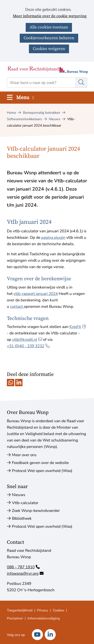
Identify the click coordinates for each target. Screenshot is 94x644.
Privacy (43, 610)
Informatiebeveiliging (44, 618)
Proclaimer (15, 618)
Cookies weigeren (49, 49)
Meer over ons (24, 455)
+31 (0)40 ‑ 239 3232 (28, 346)
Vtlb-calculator (25, 503)
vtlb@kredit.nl (27, 340)
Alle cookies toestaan (49, 27)
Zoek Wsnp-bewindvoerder (36, 511)
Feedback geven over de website (40, 463)
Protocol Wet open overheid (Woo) (42, 471)
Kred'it (78, 327)
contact (17, 307)
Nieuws (19, 495)
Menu (26, 98)
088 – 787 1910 (23, 567)
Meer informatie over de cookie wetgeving (50, 16)
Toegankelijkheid (20, 610)
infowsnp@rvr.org (25, 573)
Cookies (58, 610)
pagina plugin (53, 237)
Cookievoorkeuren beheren (49, 38)
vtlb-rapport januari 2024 (36, 294)
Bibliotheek (22, 518)
